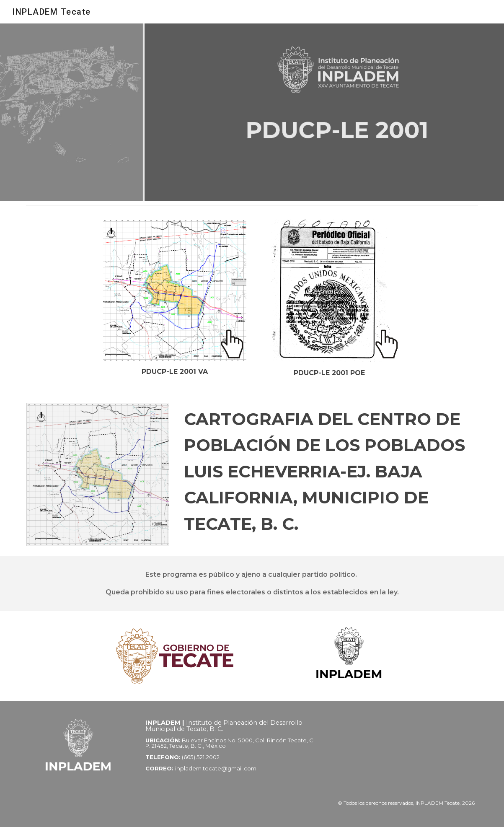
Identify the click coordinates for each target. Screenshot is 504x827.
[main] (174, 372)
